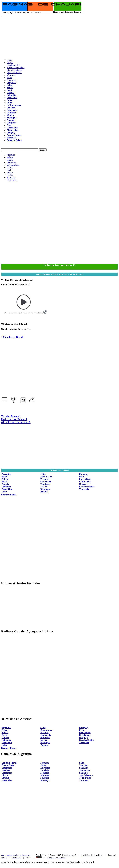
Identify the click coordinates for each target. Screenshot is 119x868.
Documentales (13, 165)
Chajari (10, 62)
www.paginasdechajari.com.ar (16, 858)
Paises (9, 78)
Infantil (10, 160)
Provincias (11, 80)
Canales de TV (13, 65)
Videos (10, 157)
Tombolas (11, 177)
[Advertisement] (59, 37)
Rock (9, 170)
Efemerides (12, 180)
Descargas (11, 162)
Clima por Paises (14, 73)
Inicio (9, 60)
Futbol (10, 167)
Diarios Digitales (14, 70)
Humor (10, 172)
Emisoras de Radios (16, 67)
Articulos (11, 155)
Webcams (11, 75)
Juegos (10, 175)
